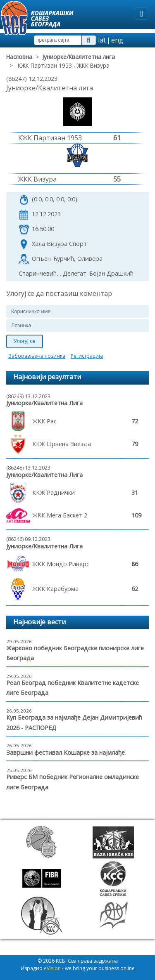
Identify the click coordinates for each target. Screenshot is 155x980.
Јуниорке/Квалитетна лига (79, 57)
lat (102, 40)
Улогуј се (25, 341)
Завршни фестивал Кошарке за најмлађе (66, 752)
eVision (52, 968)
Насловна (19, 57)
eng (117, 40)
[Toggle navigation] (142, 14)
